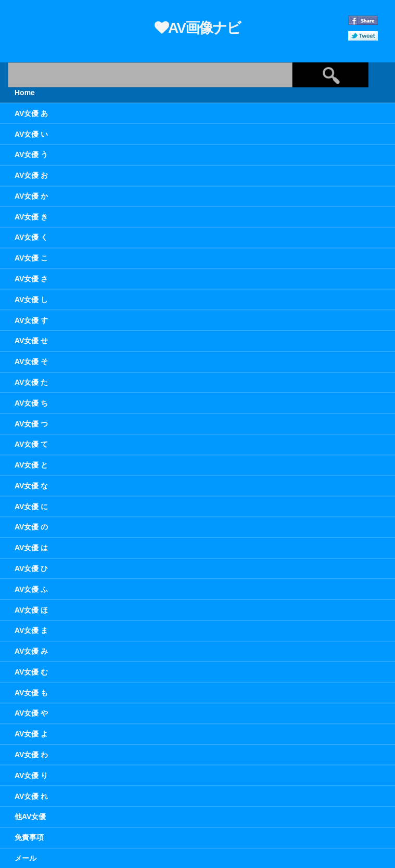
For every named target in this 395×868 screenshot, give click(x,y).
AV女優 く (31, 237)
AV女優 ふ (31, 589)
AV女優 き (31, 217)
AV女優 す (31, 320)
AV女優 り (31, 775)
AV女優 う (31, 154)
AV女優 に (31, 507)
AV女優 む (31, 672)
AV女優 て (31, 444)
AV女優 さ (31, 279)
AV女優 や (31, 713)
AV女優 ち (31, 403)
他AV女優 (30, 817)
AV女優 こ (31, 258)
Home (25, 93)
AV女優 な (31, 486)
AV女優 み (31, 651)
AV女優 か (31, 196)
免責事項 (29, 837)
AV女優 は (31, 548)
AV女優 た (31, 382)
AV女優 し (31, 300)
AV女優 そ (31, 361)
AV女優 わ (31, 755)
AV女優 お (31, 175)
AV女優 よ (31, 734)
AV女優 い (31, 134)
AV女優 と (31, 465)
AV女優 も (31, 693)
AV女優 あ (31, 113)
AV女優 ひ (31, 568)
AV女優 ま (31, 630)
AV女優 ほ (31, 610)
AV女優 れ (31, 796)
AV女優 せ (31, 341)
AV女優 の (31, 527)
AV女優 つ (31, 424)
